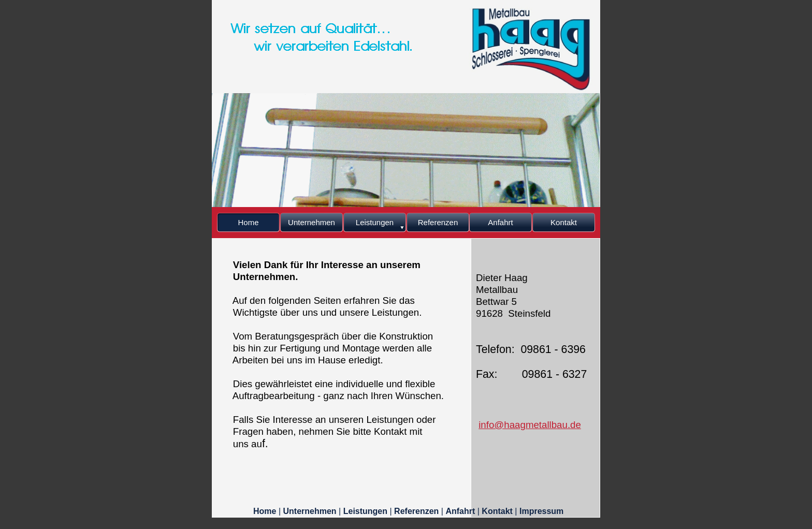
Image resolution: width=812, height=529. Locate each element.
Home (266, 511)
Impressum (541, 511)
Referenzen (418, 511)
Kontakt (498, 511)
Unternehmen (311, 511)
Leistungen (367, 511)
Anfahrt (461, 511)
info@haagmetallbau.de (530, 425)
